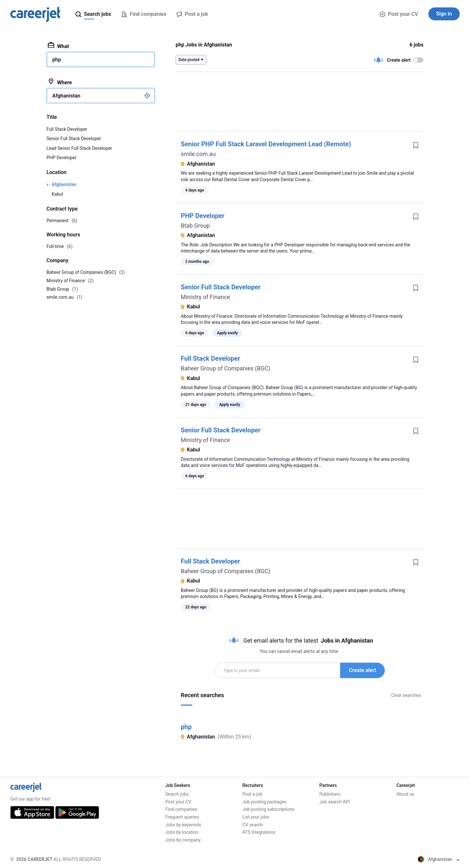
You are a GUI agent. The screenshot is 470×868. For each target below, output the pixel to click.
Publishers (330, 794)
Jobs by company (183, 840)
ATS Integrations (259, 832)
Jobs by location (182, 832)
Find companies (181, 809)
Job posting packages (265, 802)
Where (60, 82)
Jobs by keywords (183, 825)
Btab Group (195, 226)
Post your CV (399, 14)
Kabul (57, 194)
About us (405, 794)
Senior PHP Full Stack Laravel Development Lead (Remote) (266, 144)
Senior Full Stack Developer (221, 287)
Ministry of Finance (205, 297)
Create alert (363, 670)
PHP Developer (203, 216)
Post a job (252, 794)
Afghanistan (64, 184)
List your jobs (256, 817)
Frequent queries (182, 817)
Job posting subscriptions (268, 809)
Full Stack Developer (210, 358)
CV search (253, 825)
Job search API (334, 802)
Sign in (444, 14)
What (58, 46)
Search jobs (177, 794)
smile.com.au (198, 154)
